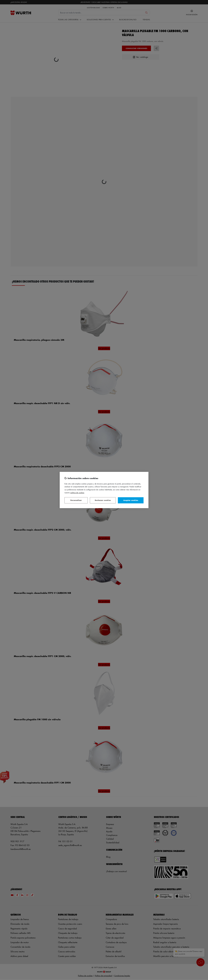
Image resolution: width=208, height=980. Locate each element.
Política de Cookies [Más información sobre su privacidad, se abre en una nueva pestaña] (77, 493)
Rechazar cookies (103, 500)
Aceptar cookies (131, 500)
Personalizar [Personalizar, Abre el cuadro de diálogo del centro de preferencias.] (76, 500)
